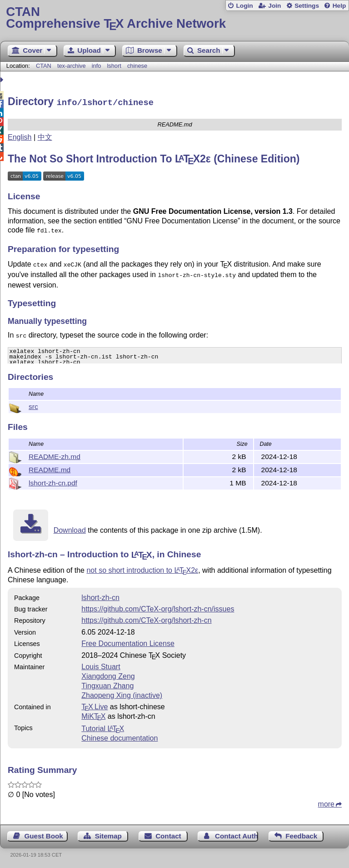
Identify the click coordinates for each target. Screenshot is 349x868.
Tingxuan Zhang (107, 684)
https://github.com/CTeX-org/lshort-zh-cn (146, 619)
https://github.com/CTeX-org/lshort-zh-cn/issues (158, 608)
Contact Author (237, 835)
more (326, 803)
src (33, 405)
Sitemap (108, 835)
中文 (45, 136)
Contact (168, 835)
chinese (137, 66)
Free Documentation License (128, 642)
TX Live (95, 705)
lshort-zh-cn (100, 596)
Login (244, 6)
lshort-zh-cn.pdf (53, 482)
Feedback (301, 835)
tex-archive (72, 66)
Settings (307, 6)
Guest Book (44, 835)
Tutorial (103, 727)
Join (274, 6)
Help (339, 6)
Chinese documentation (120, 737)
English (20, 136)
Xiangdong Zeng (108, 675)
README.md (50, 468)
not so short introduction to (142, 569)
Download (70, 529)
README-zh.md (55, 455)
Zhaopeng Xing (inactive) (122, 694)
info (97, 66)
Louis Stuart (101, 665)
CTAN (44, 66)
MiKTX (93, 715)
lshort (114, 66)
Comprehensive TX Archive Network (174, 18)
